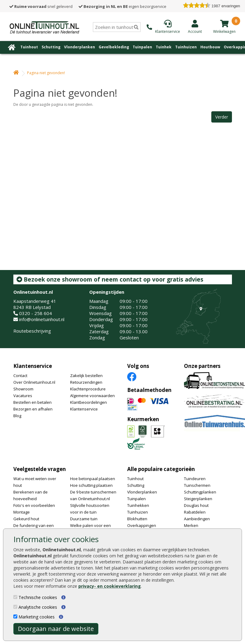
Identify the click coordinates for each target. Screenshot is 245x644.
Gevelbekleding (114, 47)
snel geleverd (41, 6)
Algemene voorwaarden (92, 396)
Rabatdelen (195, 512)
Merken (191, 525)
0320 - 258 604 (36, 313)
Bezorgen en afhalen (33, 409)
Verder (222, 117)
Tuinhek (164, 47)
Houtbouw (210, 47)
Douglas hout (196, 505)
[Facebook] (132, 376)
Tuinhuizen (186, 47)
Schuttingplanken (200, 492)
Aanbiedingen (197, 519)
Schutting (51, 47)
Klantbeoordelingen (88, 402)
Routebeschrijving (32, 331)
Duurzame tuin (84, 519)
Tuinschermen (197, 485)
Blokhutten (137, 519)
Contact (20, 376)
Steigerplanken (198, 499)
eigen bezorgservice (122, 6)
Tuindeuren (195, 479)
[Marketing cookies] (15, 616)
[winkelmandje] (224, 23)
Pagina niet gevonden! (46, 73)
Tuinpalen (142, 47)
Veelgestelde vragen (40, 469)
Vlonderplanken (80, 47)
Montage (22, 512)
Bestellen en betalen (32, 402)
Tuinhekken (138, 505)
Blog (17, 416)
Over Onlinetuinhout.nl (34, 382)
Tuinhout (29, 47)
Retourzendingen (86, 382)
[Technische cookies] (15, 597)
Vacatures (23, 396)
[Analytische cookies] (15, 607)
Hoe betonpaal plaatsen (93, 479)
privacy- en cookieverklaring (110, 586)
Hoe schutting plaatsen (91, 485)
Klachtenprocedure (88, 389)
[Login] (195, 26)
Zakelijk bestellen (86, 376)
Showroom (23, 389)
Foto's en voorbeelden (34, 505)
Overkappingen (142, 525)
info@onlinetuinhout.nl (42, 319)
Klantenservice (33, 366)
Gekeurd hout (26, 519)
